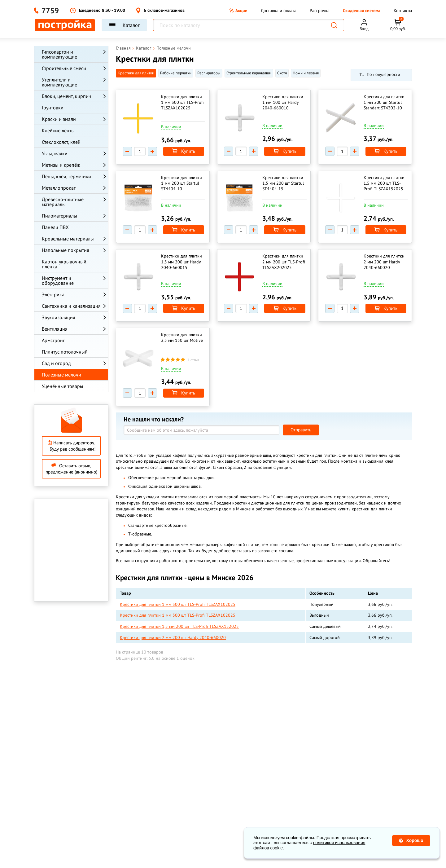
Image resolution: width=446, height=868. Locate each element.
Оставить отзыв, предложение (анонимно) (71, 469)
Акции (238, 11)
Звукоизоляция (59, 317)
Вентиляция (55, 329)
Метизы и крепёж (61, 165)
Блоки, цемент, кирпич (66, 96)
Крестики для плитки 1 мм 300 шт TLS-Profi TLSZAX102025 (183, 102)
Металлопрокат (59, 188)
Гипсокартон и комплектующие (59, 54)
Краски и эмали (59, 119)
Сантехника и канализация (71, 306)
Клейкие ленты (58, 130)
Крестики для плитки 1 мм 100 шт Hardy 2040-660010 (283, 102)
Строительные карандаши (249, 73)
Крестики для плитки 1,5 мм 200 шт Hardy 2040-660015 (182, 262)
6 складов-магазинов (160, 11)
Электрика (53, 294)
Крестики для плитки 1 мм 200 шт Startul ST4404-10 (182, 184)
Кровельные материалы (68, 239)
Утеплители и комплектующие (59, 82)
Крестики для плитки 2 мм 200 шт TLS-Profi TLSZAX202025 (284, 262)
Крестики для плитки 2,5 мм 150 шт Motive (182, 339)
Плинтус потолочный (65, 352)
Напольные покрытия (66, 250)
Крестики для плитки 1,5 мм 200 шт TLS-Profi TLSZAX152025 (384, 184)
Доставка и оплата (279, 11)
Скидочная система (362, 11)
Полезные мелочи (61, 375)
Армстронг (53, 340)
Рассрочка (320, 11)
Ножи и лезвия (306, 73)
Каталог (124, 25)
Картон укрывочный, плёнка (65, 264)
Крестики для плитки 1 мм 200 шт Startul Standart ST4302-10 (384, 102)
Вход (364, 29)
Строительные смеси (64, 68)
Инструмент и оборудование (58, 280)
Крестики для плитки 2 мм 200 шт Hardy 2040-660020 (384, 262)
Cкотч (282, 73)
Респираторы (209, 73)
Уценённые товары (63, 386)
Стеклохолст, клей (61, 142)
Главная (123, 48)
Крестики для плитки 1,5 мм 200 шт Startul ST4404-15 (283, 184)
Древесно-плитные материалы (63, 202)
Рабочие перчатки (176, 73)
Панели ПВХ (55, 227)
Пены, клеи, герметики (66, 176)
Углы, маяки (55, 153)
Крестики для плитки (136, 73)
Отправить (301, 432)
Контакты (403, 11)
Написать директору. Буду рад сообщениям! (71, 446)
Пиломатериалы (59, 216)
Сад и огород (56, 363)
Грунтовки (53, 108)
